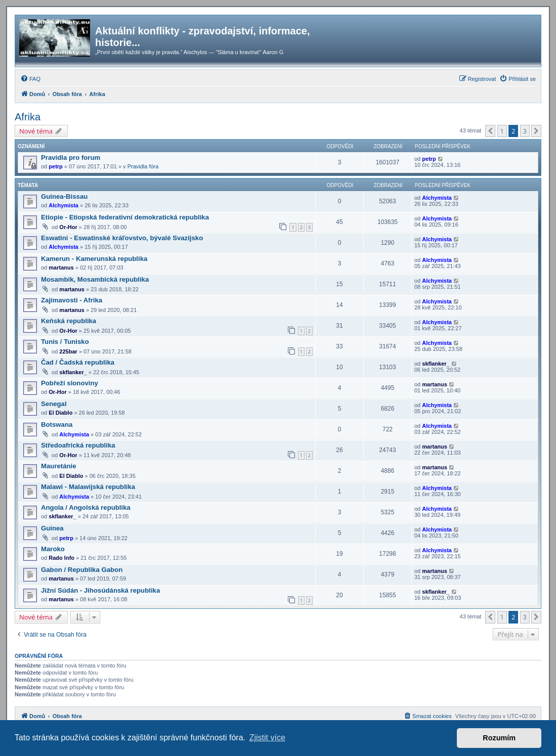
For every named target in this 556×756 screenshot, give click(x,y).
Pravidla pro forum (71, 158)
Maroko (53, 549)
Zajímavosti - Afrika (72, 300)
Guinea (52, 528)
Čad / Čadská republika (78, 362)
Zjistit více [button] (267, 738)
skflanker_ (73, 372)
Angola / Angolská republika (86, 507)
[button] (490, 131)
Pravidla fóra (143, 166)
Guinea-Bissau (64, 196)
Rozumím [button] (499, 738)
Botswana (57, 425)
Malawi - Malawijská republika (88, 487)
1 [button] (502, 131)
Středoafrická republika (78, 445)
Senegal (54, 404)
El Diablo (60, 413)
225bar (68, 351)
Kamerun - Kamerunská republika (94, 259)
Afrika (28, 117)
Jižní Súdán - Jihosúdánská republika (100, 590)
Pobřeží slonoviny (70, 383)
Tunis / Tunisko (65, 342)
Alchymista (63, 205)
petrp (56, 166)
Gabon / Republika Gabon (82, 570)
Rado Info (61, 558)
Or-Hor (68, 227)
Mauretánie (59, 466)
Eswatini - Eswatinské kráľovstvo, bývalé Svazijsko (122, 238)
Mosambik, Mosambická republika (95, 279)
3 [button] (525, 131)
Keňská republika (69, 321)
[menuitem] (30, 79)
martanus (61, 268)
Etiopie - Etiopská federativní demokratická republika (125, 217)
